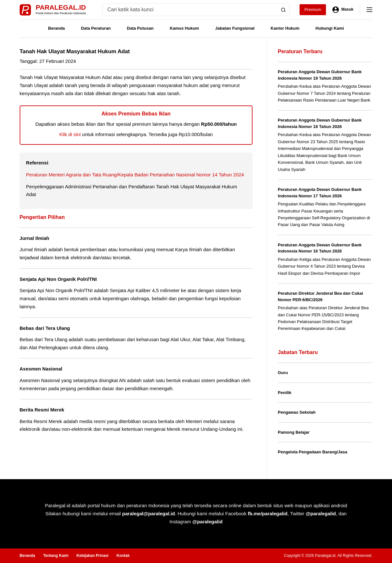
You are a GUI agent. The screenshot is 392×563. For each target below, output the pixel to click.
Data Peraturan (96, 28)
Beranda (56, 28)
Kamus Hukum (184, 28)
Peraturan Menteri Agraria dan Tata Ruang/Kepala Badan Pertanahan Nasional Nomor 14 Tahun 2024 (135, 175)
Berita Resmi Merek (43, 409)
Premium (313, 10)
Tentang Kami (56, 556)
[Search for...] (190, 10)
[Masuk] (343, 10)
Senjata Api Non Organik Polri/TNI (59, 279)
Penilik (285, 393)
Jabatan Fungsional (235, 28)
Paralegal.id (61, 7)
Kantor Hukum (285, 28)
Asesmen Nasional (42, 369)
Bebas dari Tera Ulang (46, 328)
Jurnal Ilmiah (35, 238)
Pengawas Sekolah (297, 412)
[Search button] (283, 10)
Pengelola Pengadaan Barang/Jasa (313, 452)
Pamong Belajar (294, 432)
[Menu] (369, 10)
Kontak (123, 556)
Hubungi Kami (330, 28)
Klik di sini (70, 134)
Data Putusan (140, 28)
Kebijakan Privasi (92, 556)
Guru (283, 373)
